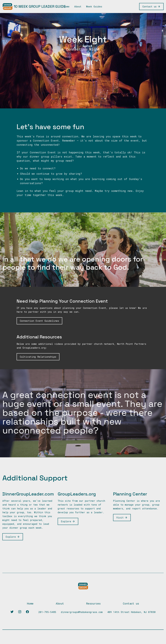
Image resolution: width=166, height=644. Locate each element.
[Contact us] (151, 7)
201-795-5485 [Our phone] (47, 612)
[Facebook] (27, 612)
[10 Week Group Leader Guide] (34, 7)
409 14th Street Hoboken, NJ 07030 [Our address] (131, 612)
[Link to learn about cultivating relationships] (38, 357)
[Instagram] (20, 612)
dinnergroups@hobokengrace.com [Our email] (82, 612)
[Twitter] (12, 612)
